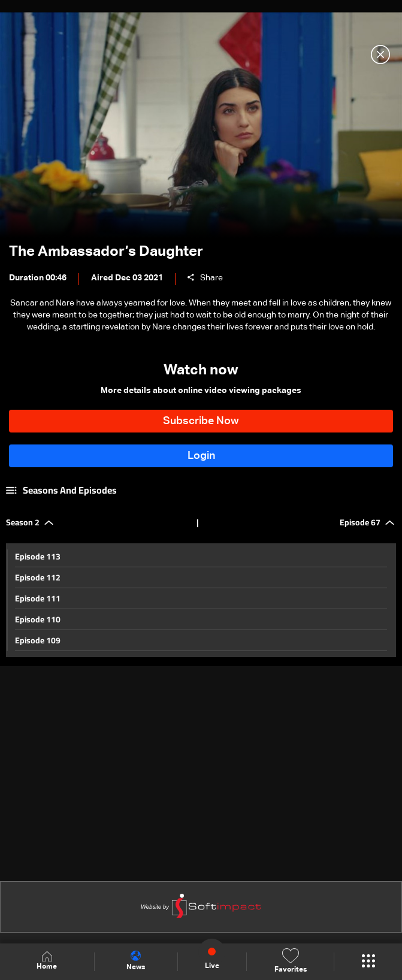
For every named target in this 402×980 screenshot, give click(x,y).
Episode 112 (38, 577)
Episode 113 (38, 556)
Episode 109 (38, 640)
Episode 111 (38, 598)
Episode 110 (38, 619)
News (136, 961)
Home (47, 961)
